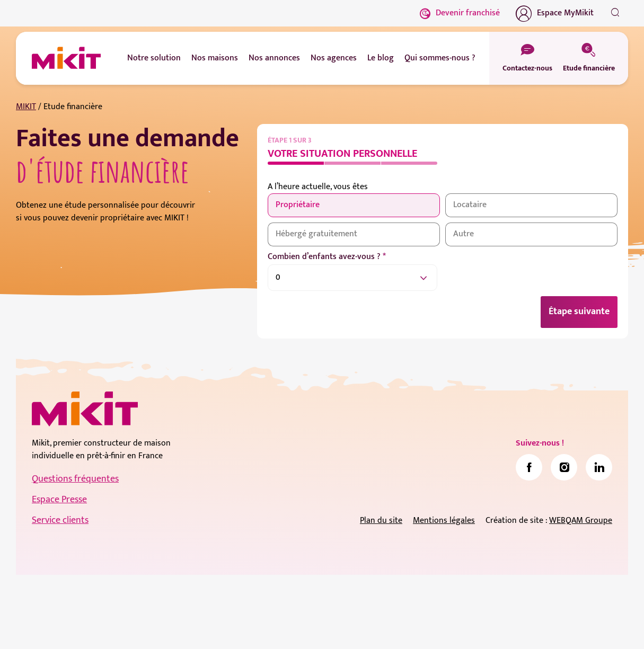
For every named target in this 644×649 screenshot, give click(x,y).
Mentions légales (444, 521)
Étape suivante (579, 312)
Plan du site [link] (381, 521)
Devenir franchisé (460, 13)
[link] (529, 467)
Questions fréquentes (75, 479)
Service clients (60, 520)
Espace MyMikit (555, 13)
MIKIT (26, 107)
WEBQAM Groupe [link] (581, 521)
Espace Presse (59, 500)
